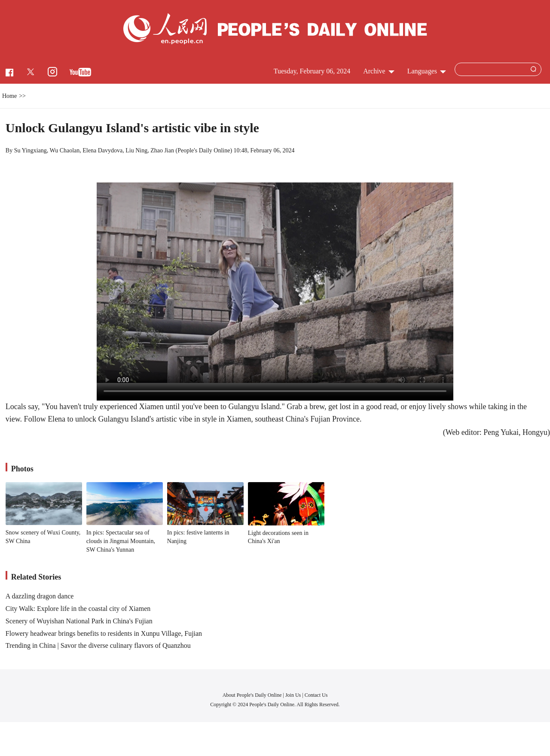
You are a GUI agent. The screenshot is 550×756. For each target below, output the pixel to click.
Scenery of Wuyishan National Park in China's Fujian (79, 621)
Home (9, 96)
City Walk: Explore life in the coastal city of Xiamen (78, 609)
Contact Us (316, 695)
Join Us (294, 695)
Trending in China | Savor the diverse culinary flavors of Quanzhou (98, 645)
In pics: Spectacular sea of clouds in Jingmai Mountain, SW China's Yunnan (121, 541)
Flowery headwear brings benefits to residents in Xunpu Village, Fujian (104, 633)
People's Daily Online (204, 150)
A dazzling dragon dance (40, 596)
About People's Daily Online (252, 695)
